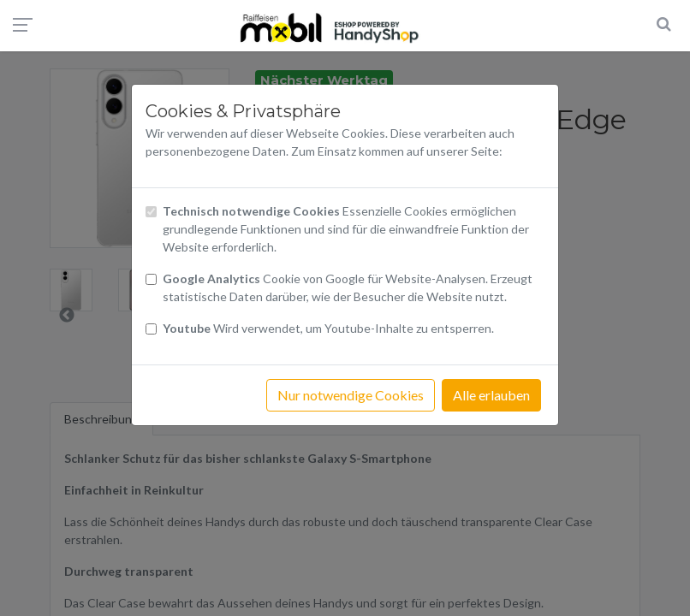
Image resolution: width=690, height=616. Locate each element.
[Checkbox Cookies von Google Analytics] (151, 279)
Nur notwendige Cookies (351, 395)
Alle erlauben (491, 395)
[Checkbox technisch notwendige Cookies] (151, 212)
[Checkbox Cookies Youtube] (151, 329)
